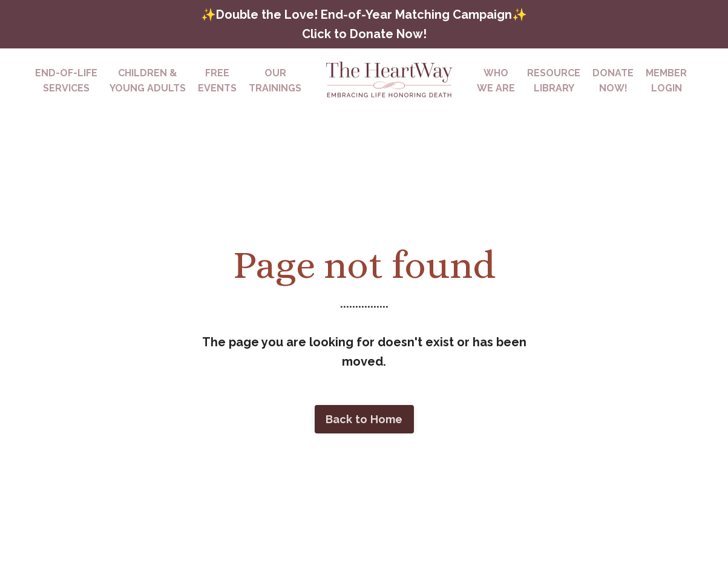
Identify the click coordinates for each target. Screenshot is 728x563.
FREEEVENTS (217, 81)
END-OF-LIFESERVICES (66, 81)
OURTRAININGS (275, 81)
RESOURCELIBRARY (554, 81)
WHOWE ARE (496, 81)
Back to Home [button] (364, 419)
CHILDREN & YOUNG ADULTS (148, 81)
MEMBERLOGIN (666, 81)
